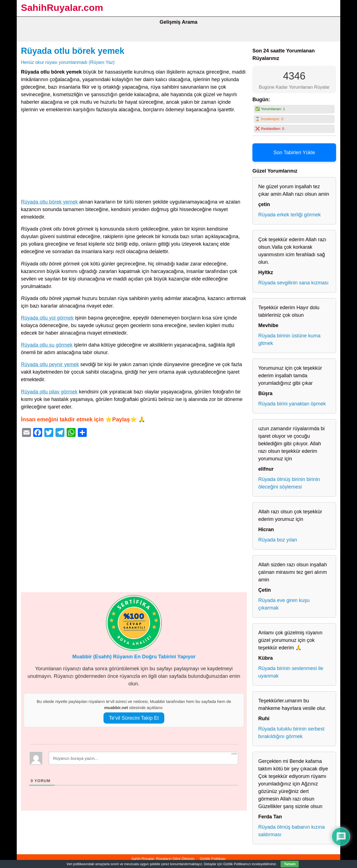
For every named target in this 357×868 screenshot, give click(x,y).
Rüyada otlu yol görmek (47, 318)
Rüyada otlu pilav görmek (49, 392)
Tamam (290, 864)
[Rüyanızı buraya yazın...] (143, 758)
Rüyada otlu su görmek (47, 345)
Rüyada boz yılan (278, 540)
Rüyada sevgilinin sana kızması (293, 283)
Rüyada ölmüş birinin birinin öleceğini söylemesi (289, 483)
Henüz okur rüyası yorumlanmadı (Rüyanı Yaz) (68, 62)
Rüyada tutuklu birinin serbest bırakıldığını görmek (291, 733)
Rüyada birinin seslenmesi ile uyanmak (291, 672)
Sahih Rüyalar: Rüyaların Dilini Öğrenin (163, 859)
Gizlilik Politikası (213, 859)
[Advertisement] (134, 157)
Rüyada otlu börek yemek (73, 51)
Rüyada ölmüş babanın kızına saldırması (291, 831)
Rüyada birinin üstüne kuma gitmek (289, 339)
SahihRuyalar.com (62, 8)
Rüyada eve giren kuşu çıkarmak (284, 604)
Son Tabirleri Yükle (294, 153)
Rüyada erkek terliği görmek (290, 215)
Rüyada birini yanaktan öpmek (292, 404)
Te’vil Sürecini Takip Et (134, 718)
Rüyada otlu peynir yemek (50, 364)
